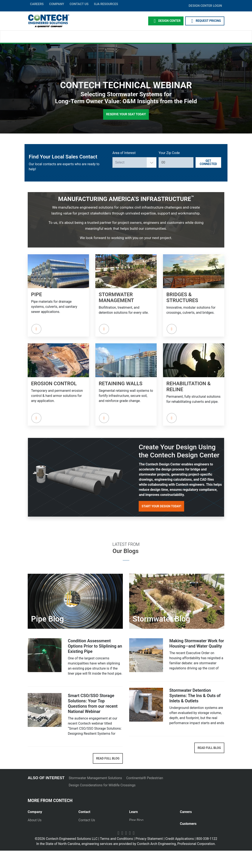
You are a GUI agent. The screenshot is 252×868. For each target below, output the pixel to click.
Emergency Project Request (99, 832)
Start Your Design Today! (161, 506)
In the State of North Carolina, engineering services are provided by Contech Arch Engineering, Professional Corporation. (126, 861)
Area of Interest (124, 153)
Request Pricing (90, 826)
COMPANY (57, 4)
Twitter (130, 850)
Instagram (134, 850)
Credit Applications (180, 856)
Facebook (122, 850)
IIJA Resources (106, 4)
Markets (34, 832)
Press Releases (39, 826)
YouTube (118, 850)
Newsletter (36, 838)
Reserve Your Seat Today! (126, 114)
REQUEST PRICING (205, 21)
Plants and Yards (91, 838)
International (88, 844)
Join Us (186, 820)
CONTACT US (79, 4)
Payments (187, 837)
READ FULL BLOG (108, 758)
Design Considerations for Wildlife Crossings (102, 785)
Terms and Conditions (116, 856)
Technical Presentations (147, 832)
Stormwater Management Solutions (95, 778)
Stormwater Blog (142, 826)
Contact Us (87, 820)
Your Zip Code (169, 153)
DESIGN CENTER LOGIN (205, 6)
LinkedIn (126, 850)
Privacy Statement (149, 856)
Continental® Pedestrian (145, 778)
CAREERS (37, 4)
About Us (35, 820)
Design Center (166, 21)
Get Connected (208, 162)
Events (33, 844)
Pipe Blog (136, 820)
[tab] (50, 810)
